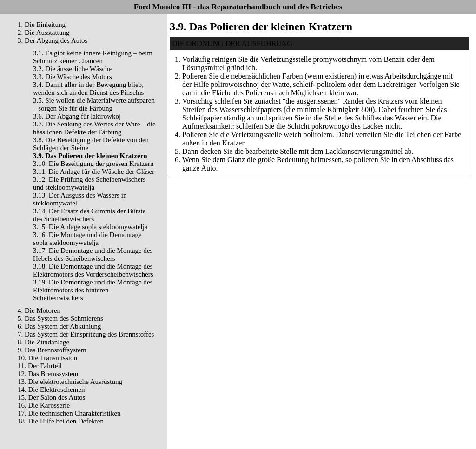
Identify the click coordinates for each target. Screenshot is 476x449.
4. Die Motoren (39, 310)
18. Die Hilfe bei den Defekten (61, 421)
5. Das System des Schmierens (60, 318)
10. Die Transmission (47, 358)
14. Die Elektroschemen (51, 390)
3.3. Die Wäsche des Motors (73, 77)
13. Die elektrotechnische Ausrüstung (70, 382)
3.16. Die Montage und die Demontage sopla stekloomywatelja (87, 239)
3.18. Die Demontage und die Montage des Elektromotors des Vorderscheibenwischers (93, 270)
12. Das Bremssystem (48, 374)
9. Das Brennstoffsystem (52, 350)
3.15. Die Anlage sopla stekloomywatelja (90, 227)
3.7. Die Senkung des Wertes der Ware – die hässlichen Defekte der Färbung (94, 128)
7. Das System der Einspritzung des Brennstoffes (86, 334)
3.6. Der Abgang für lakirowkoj (77, 116)
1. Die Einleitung (42, 25)
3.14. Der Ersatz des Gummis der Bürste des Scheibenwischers (89, 215)
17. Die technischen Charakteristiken (69, 413)
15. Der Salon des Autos (51, 397)
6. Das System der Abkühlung (59, 326)
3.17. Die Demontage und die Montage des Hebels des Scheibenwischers (93, 254)
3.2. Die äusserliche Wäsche (72, 69)
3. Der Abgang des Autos (53, 40)
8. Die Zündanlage (43, 342)
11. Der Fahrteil (40, 366)
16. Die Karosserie (44, 405)
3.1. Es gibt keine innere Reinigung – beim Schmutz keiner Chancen (93, 57)
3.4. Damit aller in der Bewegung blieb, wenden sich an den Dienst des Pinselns (88, 89)
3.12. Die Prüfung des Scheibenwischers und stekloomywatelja (89, 183)
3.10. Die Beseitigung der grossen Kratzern (93, 164)
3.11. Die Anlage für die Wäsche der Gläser (94, 172)
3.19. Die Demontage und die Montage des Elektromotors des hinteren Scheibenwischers (93, 290)
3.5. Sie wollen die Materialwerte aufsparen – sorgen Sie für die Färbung (94, 104)
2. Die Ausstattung (43, 33)
